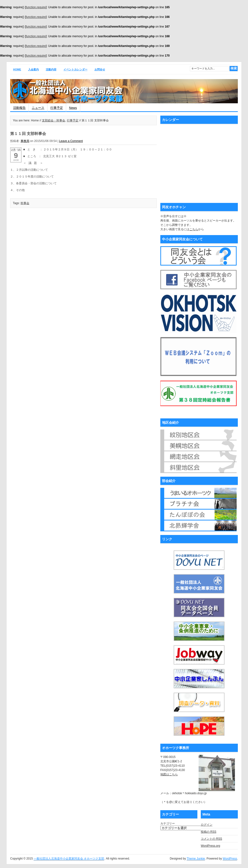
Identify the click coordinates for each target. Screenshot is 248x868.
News (73, 108)
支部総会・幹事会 (54, 120)
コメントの (211, 839)
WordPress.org (210, 846)
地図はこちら (169, 774)
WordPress (230, 859)
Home (17, 69)
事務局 (25, 141)
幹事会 (25, 203)
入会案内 (33, 69)
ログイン (207, 825)
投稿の (209, 832)
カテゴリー (168, 823)
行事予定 (57, 108)
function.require (36, 7)
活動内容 (51, 69)
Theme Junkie (196, 859)
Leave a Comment (71, 141)
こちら (194, 229)
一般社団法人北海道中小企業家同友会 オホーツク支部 (69, 859)
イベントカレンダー (75, 69)
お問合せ (100, 69)
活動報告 (19, 108)
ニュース (38, 108)
